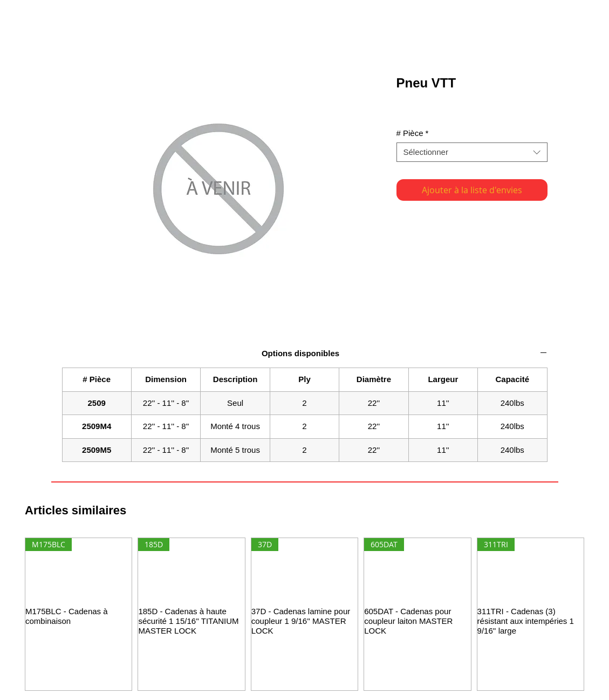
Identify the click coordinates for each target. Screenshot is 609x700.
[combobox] (472, 152)
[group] (304, 614)
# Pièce (413, 133)
